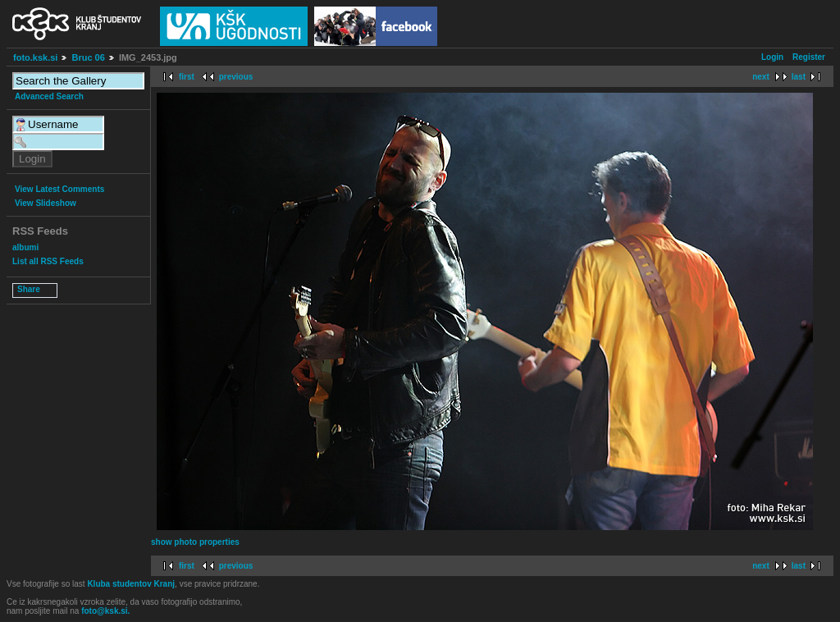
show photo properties (195, 542)
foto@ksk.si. (105, 611)
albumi (25, 247)
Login (772, 57)
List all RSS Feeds (48, 261)
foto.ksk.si (35, 57)
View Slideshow (46, 203)
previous (236, 77)
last (799, 77)
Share (29, 289)
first (187, 77)
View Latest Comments (59, 189)
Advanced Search (49, 96)
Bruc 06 (88, 57)
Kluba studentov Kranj (131, 584)
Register (809, 57)
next (761, 77)
